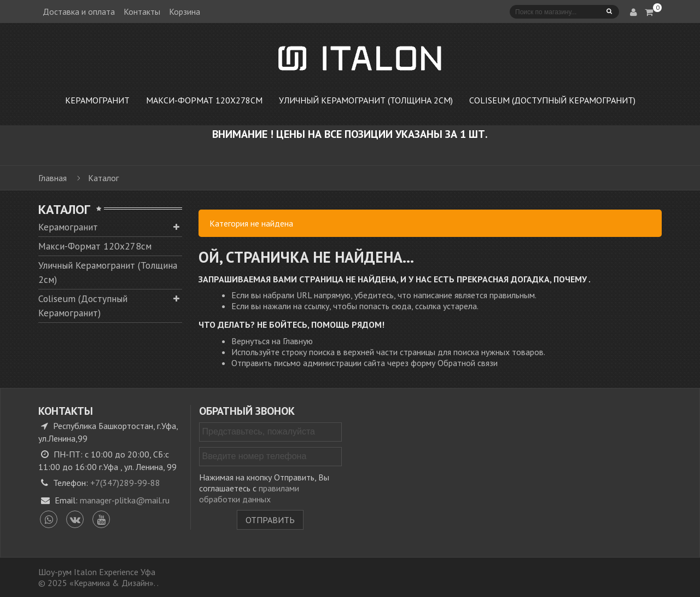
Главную (298, 341)
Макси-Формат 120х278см (95, 246)
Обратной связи (468, 363)
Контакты (142, 11)
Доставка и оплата (79, 11)
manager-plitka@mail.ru (125, 500)
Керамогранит (68, 227)
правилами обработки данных (249, 494)
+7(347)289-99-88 (125, 483)
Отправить (270, 520)
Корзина (185, 11)
